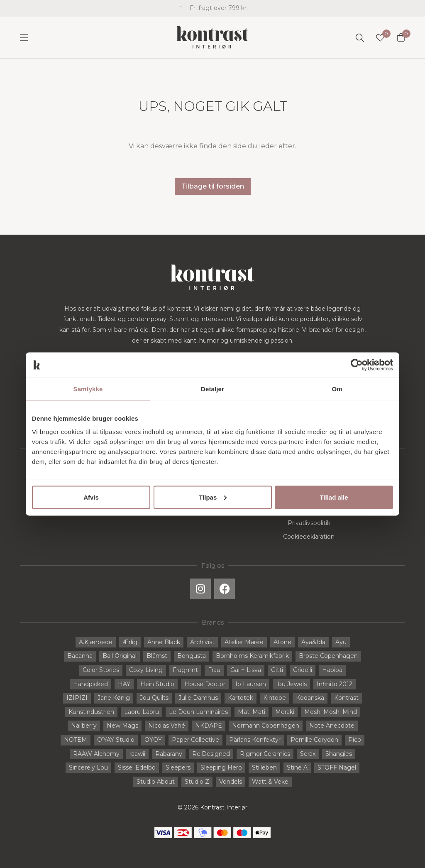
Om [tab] (337, 389)
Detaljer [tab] (212, 389)
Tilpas (213, 497)
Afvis (91, 497)
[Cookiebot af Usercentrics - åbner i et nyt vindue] (357, 365)
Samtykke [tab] (88, 389)
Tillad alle (334, 497)
